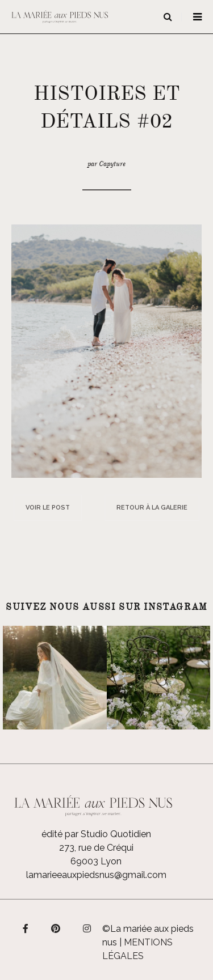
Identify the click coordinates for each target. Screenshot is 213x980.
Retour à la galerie (152, 508)
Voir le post (48, 508)
